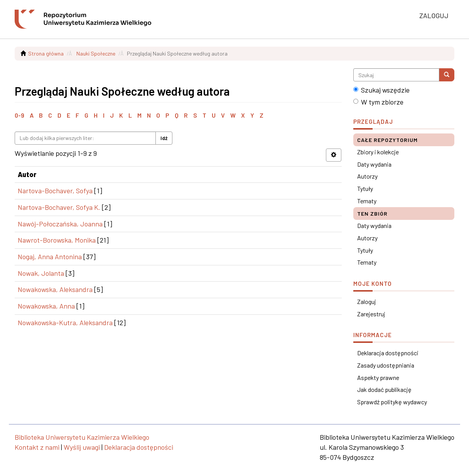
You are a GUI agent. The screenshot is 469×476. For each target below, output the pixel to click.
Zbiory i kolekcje (378, 152)
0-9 (19, 115)
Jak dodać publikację (384, 389)
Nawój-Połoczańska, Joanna (60, 224)
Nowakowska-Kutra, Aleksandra (65, 322)
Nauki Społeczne (96, 53)
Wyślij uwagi (82, 447)
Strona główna (46, 53)
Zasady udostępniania (386, 365)
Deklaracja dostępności (388, 353)
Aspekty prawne (378, 377)
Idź (164, 138)
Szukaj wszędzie (381, 90)
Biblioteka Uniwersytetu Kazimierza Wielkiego (82, 437)
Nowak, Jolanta (41, 273)
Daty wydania (374, 164)
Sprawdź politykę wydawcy (392, 402)
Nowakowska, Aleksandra (55, 289)
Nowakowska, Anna (46, 306)
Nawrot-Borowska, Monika (57, 240)
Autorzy (367, 176)
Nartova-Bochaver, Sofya (55, 191)
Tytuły (365, 188)
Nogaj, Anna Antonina (50, 257)
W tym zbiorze (378, 102)
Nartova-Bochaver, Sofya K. (59, 207)
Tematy (367, 201)
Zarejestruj (371, 314)
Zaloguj (367, 301)
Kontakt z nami (37, 447)
